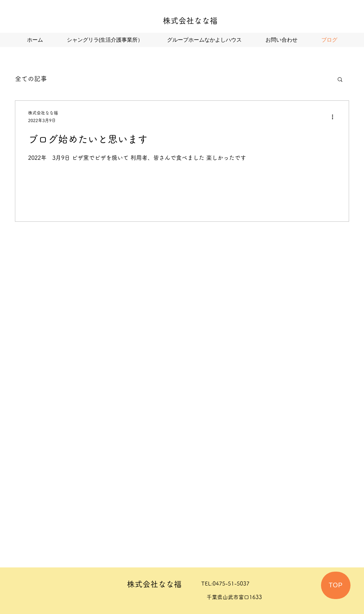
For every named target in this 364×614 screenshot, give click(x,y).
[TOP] (336, 585)
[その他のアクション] (335, 117)
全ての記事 (31, 79)
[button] (340, 80)
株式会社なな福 (190, 21)
